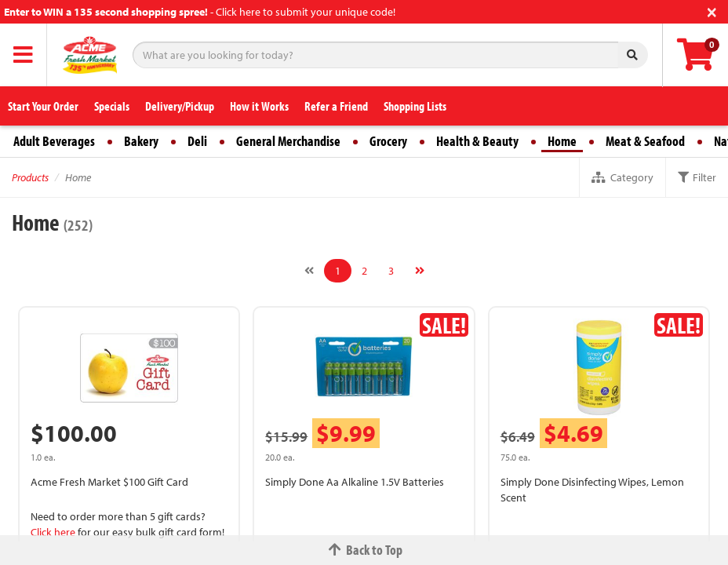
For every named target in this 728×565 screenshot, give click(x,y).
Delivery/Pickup (180, 106)
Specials (112, 106)
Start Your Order (43, 106)
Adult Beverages (54, 141)
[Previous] (309, 271)
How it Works (259, 106)
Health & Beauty (477, 141)
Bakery (141, 141)
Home (562, 141)
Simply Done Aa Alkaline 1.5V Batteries (355, 482)
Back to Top (364, 550)
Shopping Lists (415, 106)
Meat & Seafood (645, 141)
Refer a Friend (336, 106)
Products (30, 177)
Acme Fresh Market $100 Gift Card (109, 482)
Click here (53, 532)
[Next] (420, 271)
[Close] (712, 11)
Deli (197, 141)
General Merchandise (288, 141)
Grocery (388, 141)
